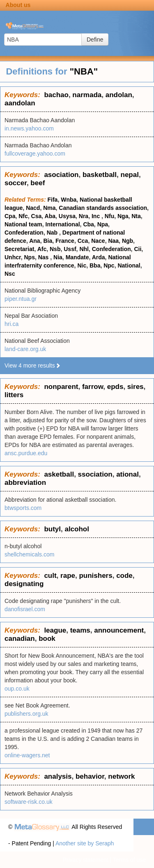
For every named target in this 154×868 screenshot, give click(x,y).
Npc (109, 265)
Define (95, 40)
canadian (20, 639)
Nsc (10, 274)
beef (38, 183)
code (124, 576)
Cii (138, 249)
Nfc (23, 216)
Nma (49, 208)
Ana (34, 241)
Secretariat (19, 249)
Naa (113, 241)
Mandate (77, 257)
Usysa (67, 216)
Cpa (10, 216)
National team (23, 224)
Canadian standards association (103, 208)
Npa (103, 224)
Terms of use (129, 860)
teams (80, 630)
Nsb (55, 249)
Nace (98, 241)
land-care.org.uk (25, 349)
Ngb (128, 241)
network (121, 776)
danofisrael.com (25, 609)
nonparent (61, 387)
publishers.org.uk (26, 714)
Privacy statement (85, 860)
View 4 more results (33, 365)
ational (128, 474)
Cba (88, 224)
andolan (119, 95)
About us (18, 5)
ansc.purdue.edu (26, 453)
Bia (48, 241)
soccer (16, 183)
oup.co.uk (17, 689)
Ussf (70, 249)
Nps (29, 257)
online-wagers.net (27, 755)
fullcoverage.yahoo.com (35, 154)
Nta (136, 216)
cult (50, 576)
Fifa (53, 200)
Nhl (84, 249)
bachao (56, 95)
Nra (84, 216)
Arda (99, 257)
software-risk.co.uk (29, 802)
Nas (44, 257)
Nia (58, 257)
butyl (52, 529)
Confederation (24, 233)
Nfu (109, 216)
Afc (42, 249)
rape (68, 576)
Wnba (69, 200)
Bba (95, 265)
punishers (95, 576)
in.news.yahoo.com (29, 128)
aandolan (20, 103)
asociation (61, 175)
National (129, 265)
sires (136, 387)
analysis (58, 776)
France (65, 241)
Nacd (33, 208)
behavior (90, 776)
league (55, 630)
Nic (82, 265)
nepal (130, 175)
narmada (87, 95)
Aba (50, 216)
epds (115, 387)
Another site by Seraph (85, 843)
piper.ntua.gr (21, 299)
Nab (53, 233)
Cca (83, 241)
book (47, 639)
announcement (119, 630)
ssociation (95, 474)
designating (24, 584)
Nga (123, 216)
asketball (59, 474)
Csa (37, 216)
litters (14, 395)
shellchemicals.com (29, 554)
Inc (97, 216)
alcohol (77, 529)
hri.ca (11, 324)
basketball (100, 175)
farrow (93, 387)
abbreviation (25, 483)
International (63, 224)
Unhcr (13, 257)
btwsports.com (23, 508)
